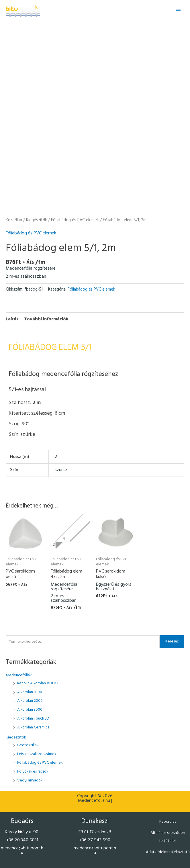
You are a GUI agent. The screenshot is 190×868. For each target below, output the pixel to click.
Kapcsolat (168, 822)
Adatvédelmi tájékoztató (168, 852)
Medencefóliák (19, 675)
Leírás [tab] (12, 319)
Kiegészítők (16, 737)
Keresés (172, 641)
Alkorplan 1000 (30, 692)
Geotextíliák (28, 745)
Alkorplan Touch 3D (33, 719)
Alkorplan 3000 (30, 710)
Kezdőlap (14, 220)
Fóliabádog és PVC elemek (40, 763)
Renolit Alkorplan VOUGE (38, 683)
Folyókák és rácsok (33, 772)
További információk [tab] (46, 319)
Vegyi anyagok (30, 780)
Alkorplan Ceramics (33, 727)
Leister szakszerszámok (37, 754)
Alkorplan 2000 (30, 701)
